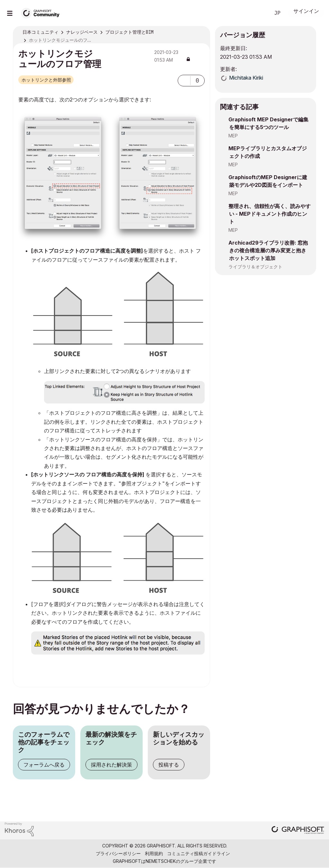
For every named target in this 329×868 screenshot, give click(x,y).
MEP (233, 136)
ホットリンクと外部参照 (46, 80)
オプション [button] (201, 32)
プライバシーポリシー (118, 853)
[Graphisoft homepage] (298, 831)
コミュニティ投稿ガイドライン (199, 853)
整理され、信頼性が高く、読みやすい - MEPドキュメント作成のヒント (270, 214)
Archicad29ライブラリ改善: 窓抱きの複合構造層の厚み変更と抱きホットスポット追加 (268, 250)
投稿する (169, 765)
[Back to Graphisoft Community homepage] (42, 12)
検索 (258, 13)
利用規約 (154, 853)
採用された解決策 (111, 765)
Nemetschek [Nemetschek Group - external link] (161, 861)
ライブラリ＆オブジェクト (255, 267)
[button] (184, 81)
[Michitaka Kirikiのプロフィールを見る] (246, 78)
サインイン (306, 12)
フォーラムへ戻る (44, 765)
